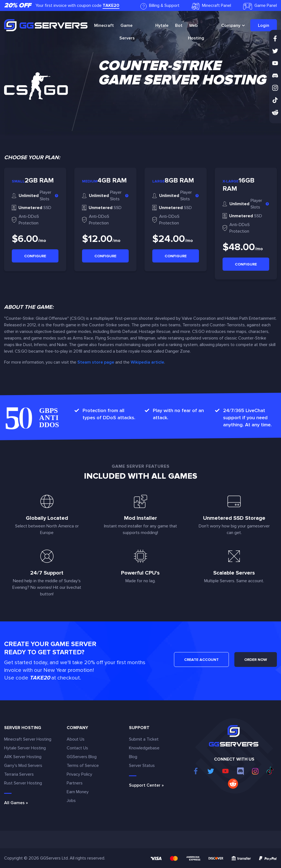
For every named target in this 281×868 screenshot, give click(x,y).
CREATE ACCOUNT (201, 660)
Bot (179, 25)
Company (231, 25)
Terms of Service (83, 766)
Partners (75, 783)
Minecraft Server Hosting (28, 739)
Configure (35, 256)
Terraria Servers (19, 774)
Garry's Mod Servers (23, 766)
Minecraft (104, 25)
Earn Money (78, 792)
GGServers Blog (82, 757)
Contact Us (77, 748)
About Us (76, 739)
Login (264, 25)
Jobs (71, 801)
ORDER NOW (256, 660)
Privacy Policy (79, 774)
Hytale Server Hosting (25, 748)
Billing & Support (160, 6)
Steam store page (96, 362)
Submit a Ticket (144, 739)
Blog (133, 757)
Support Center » (146, 785)
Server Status (142, 766)
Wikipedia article (147, 362)
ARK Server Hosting (23, 757)
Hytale (162, 25)
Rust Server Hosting (23, 783)
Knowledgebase (144, 748)
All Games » (16, 803)
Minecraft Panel (211, 6)
